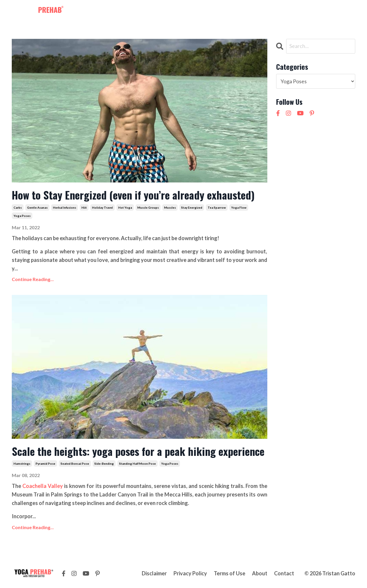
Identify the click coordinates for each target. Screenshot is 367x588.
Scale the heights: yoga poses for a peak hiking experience (138, 451)
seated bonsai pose (75, 464)
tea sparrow (217, 207)
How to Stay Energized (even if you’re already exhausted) (135, 195)
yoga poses (22, 216)
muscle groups (148, 207)
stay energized (192, 207)
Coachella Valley (43, 486)
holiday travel (102, 207)
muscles (170, 207)
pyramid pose (45, 464)
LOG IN (344, 11)
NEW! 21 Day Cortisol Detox (290, 11)
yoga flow (239, 207)
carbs (18, 207)
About (216, 11)
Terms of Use (230, 573)
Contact (240, 11)
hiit (84, 207)
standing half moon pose (137, 464)
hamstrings (22, 464)
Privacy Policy (190, 573)
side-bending (104, 464)
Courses (193, 11)
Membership (128, 11)
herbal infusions (65, 207)
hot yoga (125, 207)
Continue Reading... (33, 279)
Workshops (163, 11)
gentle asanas (37, 207)
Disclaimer (154, 573)
